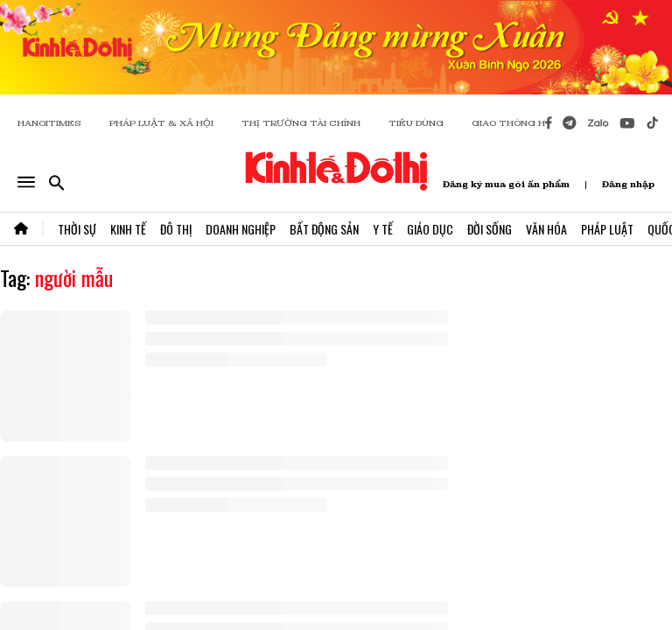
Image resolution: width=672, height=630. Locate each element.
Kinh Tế (128, 229)
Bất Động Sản (324, 229)
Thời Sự (77, 229)
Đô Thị (176, 229)
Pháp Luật (607, 229)
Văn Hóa (546, 229)
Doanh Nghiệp (241, 229)
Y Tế (383, 229)
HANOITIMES (49, 123)
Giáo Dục (430, 229)
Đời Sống (490, 229)
